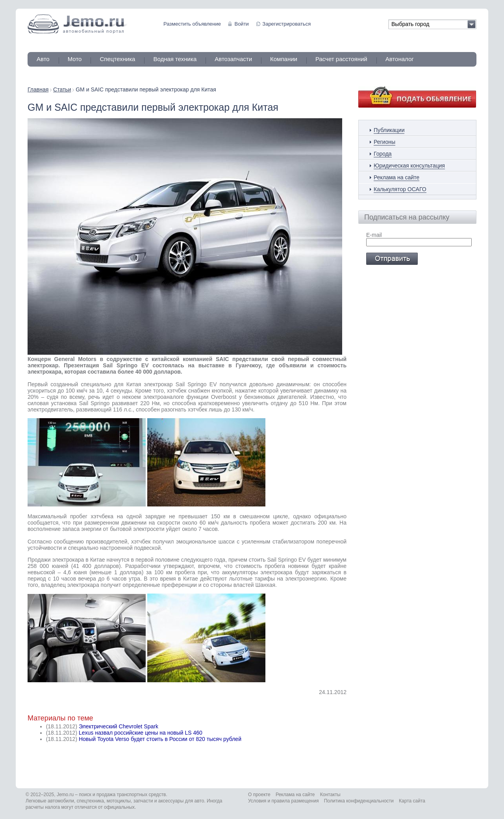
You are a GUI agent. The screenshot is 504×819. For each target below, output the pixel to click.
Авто (43, 59)
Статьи (62, 89)
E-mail (374, 235)
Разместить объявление (192, 24)
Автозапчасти (233, 59)
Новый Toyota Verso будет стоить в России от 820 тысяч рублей (160, 739)
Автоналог (400, 59)
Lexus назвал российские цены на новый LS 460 (141, 733)
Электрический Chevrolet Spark (119, 726)
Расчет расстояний (341, 59)
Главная (38, 89)
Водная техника (175, 59)
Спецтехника (117, 59)
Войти (241, 24)
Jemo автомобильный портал (77, 24)
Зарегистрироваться (286, 24)
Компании (284, 59)
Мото (75, 59)
